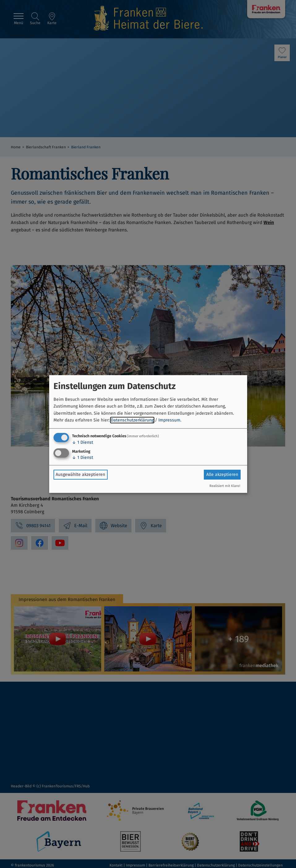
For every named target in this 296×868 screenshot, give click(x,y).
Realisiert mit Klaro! (225, 486)
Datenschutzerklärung (132, 420)
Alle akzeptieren (222, 474)
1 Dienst (83, 442)
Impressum (169, 420)
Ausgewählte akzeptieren (80, 474)
